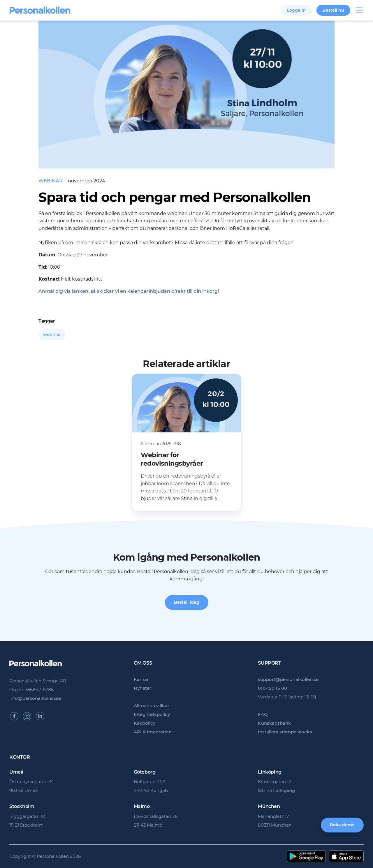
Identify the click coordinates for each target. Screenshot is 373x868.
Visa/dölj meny (359, 10)
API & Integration (153, 732)
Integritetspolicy (152, 714)
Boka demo (342, 825)
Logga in (296, 10)
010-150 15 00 (272, 688)
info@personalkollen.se (35, 698)
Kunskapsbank (274, 723)
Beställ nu (333, 10)
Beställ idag (187, 602)
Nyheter (142, 688)
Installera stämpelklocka (285, 732)
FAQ (263, 714)
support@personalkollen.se (288, 679)
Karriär (141, 679)
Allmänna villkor (152, 706)
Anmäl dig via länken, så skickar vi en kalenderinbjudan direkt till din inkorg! (129, 291)
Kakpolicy (145, 723)
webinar (52, 334)
